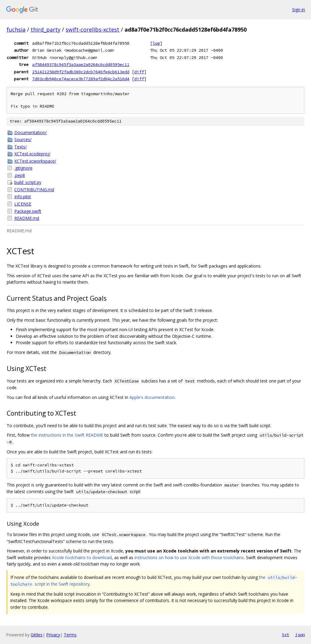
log (156, 43)
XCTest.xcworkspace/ (35, 161)
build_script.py (28, 182)
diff (139, 72)
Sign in (299, 10)
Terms (70, 635)
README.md (27, 218)
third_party (46, 29)
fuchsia (16, 29)
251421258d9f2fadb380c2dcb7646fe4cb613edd (81, 72)
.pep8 (20, 175)
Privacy (53, 635)
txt (285, 635)
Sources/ (23, 139)
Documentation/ (31, 132)
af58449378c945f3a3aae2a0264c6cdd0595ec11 (81, 64)
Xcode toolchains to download (82, 557)
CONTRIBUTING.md (34, 190)
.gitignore (23, 168)
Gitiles (37, 635)
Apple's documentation (152, 397)
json (300, 635)
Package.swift (28, 211)
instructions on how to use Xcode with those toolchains (189, 557)
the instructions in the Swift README (67, 435)
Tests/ (21, 147)
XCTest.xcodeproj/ (32, 154)
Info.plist (23, 197)
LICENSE (23, 204)
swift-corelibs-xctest (92, 29)
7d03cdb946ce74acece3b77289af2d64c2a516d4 (81, 79)
